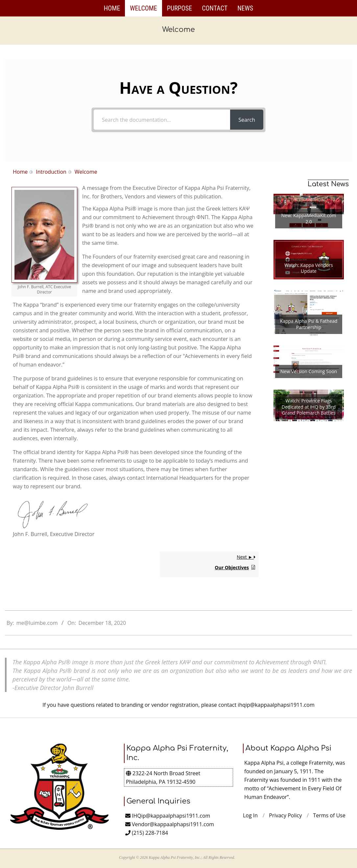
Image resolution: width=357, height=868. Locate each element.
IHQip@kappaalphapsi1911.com (168, 816)
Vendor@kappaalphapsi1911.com (170, 824)
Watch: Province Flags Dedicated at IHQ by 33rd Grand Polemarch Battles (309, 407)
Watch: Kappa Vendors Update (309, 268)
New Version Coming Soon (309, 371)
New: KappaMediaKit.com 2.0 (309, 219)
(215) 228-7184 (147, 833)
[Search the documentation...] (162, 120)
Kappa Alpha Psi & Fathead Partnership (309, 324)
